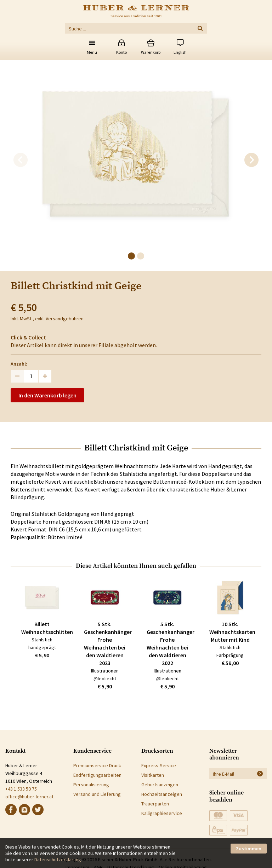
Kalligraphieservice (162, 813)
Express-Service (159, 765)
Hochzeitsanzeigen (162, 794)
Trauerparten (155, 804)
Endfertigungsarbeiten (97, 775)
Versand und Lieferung (97, 794)
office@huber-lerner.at (29, 797)
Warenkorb (151, 52)
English (180, 52)
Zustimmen (249, 849)
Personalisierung (91, 785)
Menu (92, 52)
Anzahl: (19, 364)
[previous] (21, 160)
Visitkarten (153, 775)
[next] (251, 160)
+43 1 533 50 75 (21, 789)
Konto (121, 52)
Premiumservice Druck (97, 765)
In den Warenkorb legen (47, 395)
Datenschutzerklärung (58, 860)
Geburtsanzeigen (160, 785)
